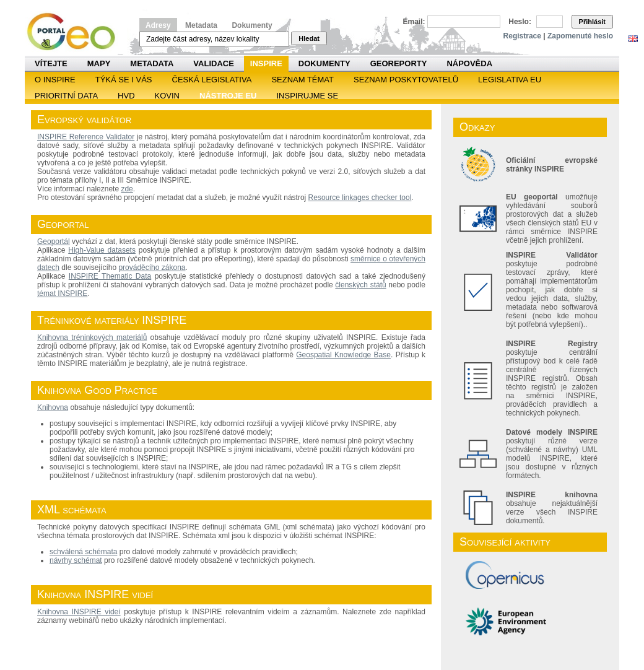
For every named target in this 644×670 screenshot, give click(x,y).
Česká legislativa (212, 80)
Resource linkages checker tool (360, 198)
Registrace (522, 36)
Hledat (309, 38)
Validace (213, 63)
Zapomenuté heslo (580, 36)
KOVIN (167, 96)
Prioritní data (66, 96)
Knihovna (53, 407)
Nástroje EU (228, 96)
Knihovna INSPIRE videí (79, 612)
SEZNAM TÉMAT (302, 80)
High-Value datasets (102, 250)
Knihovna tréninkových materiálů (92, 337)
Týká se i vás (124, 80)
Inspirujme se (307, 96)
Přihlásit (592, 22)
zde (127, 189)
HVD (126, 96)
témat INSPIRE (62, 294)
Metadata (201, 25)
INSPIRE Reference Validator (86, 137)
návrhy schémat (76, 560)
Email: (414, 22)
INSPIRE (266, 63)
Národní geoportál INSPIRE (76, 32)
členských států (360, 285)
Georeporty (399, 63)
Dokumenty (252, 25)
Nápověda (469, 63)
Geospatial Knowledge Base (343, 355)
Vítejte (51, 63)
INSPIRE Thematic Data (110, 276)
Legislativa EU (510, 80)
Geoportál (54, 241)
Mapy (99, 63)
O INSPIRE (55, 80)
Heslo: (520, 22)
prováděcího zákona (152, 268)
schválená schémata (83, 552)
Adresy (158, 25)
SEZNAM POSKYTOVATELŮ (406, 80)
